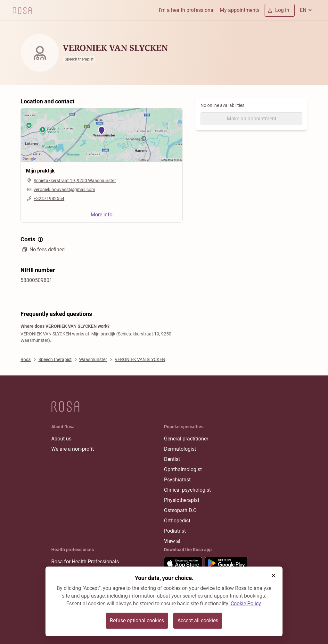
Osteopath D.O (180, 510)
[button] (274, 576)
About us (61, 439)
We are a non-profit (73, 449)
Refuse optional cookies (137, 620)
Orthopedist (177, 521)
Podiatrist (175, 531)
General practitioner (186, 439)
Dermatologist (180, 449)
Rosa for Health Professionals (85, 562)
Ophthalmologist (183, 469)
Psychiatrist (177, 480)
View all (173, 541)
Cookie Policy (246, 604)
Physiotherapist (182, 500)
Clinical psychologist (187, 490)
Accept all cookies (198, 620)
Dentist (172, 459)
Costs (32, 239)
